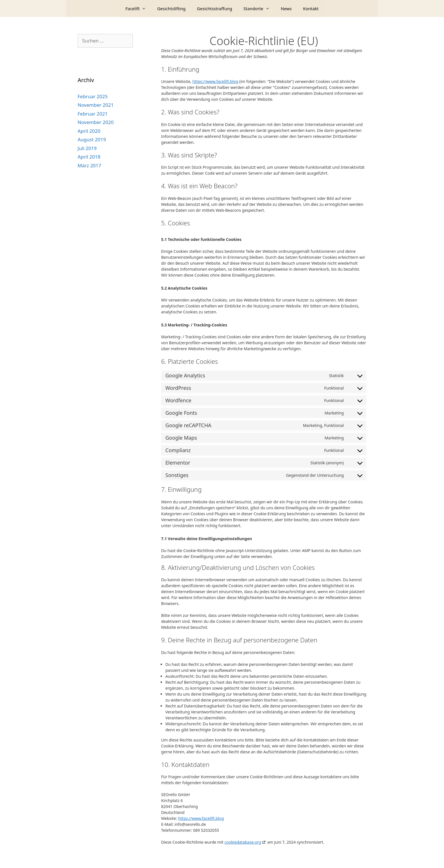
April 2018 (89, 157)
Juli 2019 (87, 148)
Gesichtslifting (171, 8)
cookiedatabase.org (243, 842)
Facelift (138, 8)
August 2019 (92, 139)
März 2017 (89, 165)
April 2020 (89, 131)
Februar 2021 (93, 114)
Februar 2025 (93, 96)
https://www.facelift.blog (215, 81)
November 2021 (96, 105)
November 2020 (96, 122)
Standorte (259, 8)
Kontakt (311, 8)
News (286, 8)
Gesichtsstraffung (214, 8)
